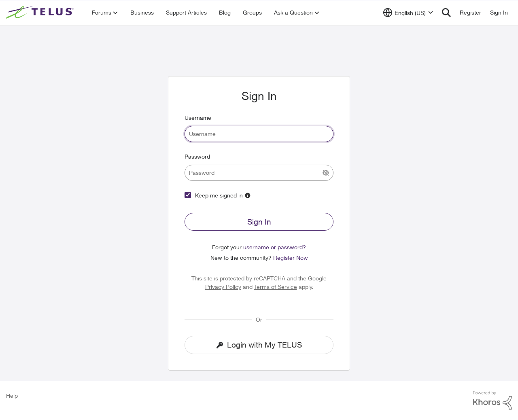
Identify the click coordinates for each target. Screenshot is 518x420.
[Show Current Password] (326, 173)
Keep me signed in (219, 195)
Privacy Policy (223, 287)
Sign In (259, 222)
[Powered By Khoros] (493, 401)
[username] (259, 134)
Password (197, 156)
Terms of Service (276, 287)
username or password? (275, 247)
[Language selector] (408, 13)
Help (12, 396)
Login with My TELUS (259, 345)
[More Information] (248, 195)
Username (198, 118)
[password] (259, 173)
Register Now (291, 258)
